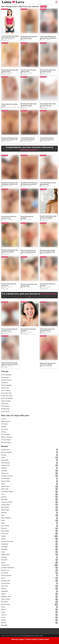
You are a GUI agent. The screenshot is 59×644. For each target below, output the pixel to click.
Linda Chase (29, 583)
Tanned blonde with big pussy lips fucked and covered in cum (28, 140)
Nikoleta (29, 468)
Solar (29, 523)
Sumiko (29, 455)
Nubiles (4, 427)
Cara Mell (29, 573)
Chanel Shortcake (29, 541)
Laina (29, 552)
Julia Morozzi (29, 463)
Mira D (29, 610)
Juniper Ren (29, 450)
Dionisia (29, 528)
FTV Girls (4, 424)
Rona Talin (29, 460)
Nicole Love (29, 570)
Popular (44, 7)
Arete (29, 458)
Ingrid (29, 562)
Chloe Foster (44, 334)
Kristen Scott (44, 74)
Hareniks (29, 471)
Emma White (29, 479)
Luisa (29, 612)
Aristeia (29, 497)
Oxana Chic (29, 565)
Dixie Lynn (29, 534)
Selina (29, 594)
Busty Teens (5, 411)
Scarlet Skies (29, 505)
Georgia (29, 557)
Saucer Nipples (6, 385)
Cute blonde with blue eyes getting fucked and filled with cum (49, 38)
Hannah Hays (25, 74)
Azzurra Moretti (29, 452)
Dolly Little (16, 107)
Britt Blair (29, 500)
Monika (29, 589)
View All (4, 625)
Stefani (29, 536)
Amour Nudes (6, 401)
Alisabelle (29, 591)
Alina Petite (29, 510)
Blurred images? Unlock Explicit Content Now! (30, 639)
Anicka (29, 539)
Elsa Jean (29, 602)
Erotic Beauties (6, 375)
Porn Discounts (6, 393)
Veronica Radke (44, 288)
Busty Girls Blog (7, 396)
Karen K (29, 615)
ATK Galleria (5, 434)
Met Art (4, 419)
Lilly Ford (29, 586)
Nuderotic (4, 383)
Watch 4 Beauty (7, 437)
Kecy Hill (29, 560)
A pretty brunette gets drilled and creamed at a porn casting (10, 38)
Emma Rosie (29, 481)
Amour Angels (6, 440)
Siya (29, 515)
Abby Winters (6, 421)
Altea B (29, 623)
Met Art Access (6, 380)
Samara (29, 513)
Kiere (29, 521)
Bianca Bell (29, 531)
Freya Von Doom (29, 502)
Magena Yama (29, 597)
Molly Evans (29, 486)
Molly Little (29, 489)
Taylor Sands (29, 599)
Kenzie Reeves (29, 576)
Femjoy (4, 432)
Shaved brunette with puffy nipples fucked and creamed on (10, 365)
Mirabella (29, 549)
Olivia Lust (29, 473)
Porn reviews (6, 390)
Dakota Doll (29, 465)
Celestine (29, 547)
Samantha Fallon (29, 492)
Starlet (29, 620)
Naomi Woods (44, 108)
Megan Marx (29, 555)
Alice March (5, 367)
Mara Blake (29, 507)
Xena (29, 607)
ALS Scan (5, 429)
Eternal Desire (6, 442)
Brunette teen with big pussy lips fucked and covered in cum (29, 184)
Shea (29, 484)
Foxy (29, 494)
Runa (29, 578)
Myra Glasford (29, 518)
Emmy (29, 617)
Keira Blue (29, 544)
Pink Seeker (5, 406)
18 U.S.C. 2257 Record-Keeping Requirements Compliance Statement (29, 636)
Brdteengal (5, 377)
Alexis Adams (5, 288)
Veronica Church (6, 41)
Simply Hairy (5, 409)
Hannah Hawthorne (6, 74)
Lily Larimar (29, 526)
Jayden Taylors (44, 221)
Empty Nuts (5, 388)
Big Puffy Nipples (7, 398)
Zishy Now (5, 404)
